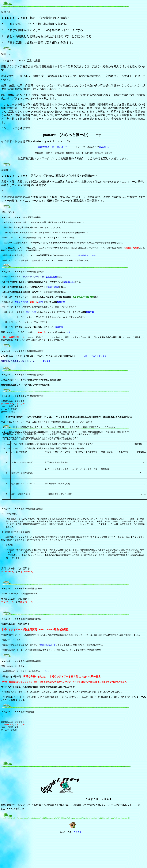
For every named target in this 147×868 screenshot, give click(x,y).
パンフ (47, 671)
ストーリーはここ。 (76, 332)
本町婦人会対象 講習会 (29, 302)
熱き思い (104, 147)
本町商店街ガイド (48, 645)
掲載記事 (61, 302)
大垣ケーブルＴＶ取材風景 (95, 356)
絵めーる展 (31, 312)
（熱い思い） (61, 147)
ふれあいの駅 (51, 277)
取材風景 (47, 361)
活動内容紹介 (69, 282)
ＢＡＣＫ (77, 832)
